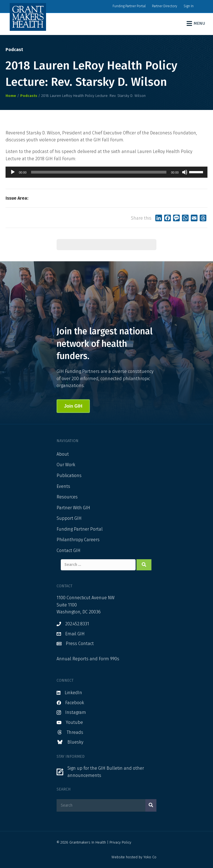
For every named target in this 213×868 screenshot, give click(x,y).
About (63, 454)
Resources (67, 497)
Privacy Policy (120, 842)
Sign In (189, 6)
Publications (69, 476)
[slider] (99, 172)
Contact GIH (69, 550)
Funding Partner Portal (129, 6)
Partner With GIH (73, 508)
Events (63, 486)
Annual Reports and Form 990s (88, 659)
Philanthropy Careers (78, 540)
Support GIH (69, 518)
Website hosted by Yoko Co (134, 857)
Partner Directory (165, 6)
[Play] (13, 172)
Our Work (66, 465)
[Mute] (185, 172)
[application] (106, 172)
